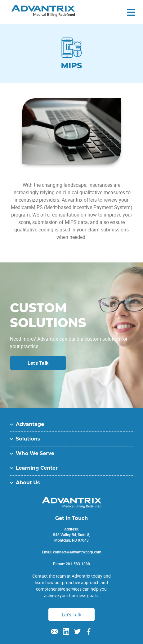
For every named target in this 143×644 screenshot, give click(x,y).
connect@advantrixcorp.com (77, 552)
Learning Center (37, 468)
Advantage (30, 424)
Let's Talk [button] (71, 615)
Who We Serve (35, 453)
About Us (28, 483)
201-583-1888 (78, 564)
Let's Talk (38, 363)
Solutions (28, 439)
